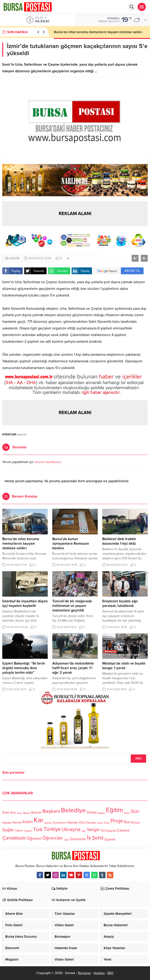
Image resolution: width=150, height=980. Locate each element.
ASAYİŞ (14, 258)
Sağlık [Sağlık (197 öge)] (8, 830)
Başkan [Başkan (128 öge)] (36, 812)
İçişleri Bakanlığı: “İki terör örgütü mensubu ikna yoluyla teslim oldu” (24, 668)
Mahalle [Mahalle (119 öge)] (73, 823)
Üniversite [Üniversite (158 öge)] (78, 839)
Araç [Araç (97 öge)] (20, 813)
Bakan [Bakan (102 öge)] (27, 813)
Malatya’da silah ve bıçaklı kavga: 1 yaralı (124, 666)
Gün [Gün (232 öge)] (135, 811)
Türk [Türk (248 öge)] (38, 829)
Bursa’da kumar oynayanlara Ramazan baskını (71, 544)
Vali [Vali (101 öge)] (84, 831)
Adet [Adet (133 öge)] (6, 813)
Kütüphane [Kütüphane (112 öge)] (60, 823)
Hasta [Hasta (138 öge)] (7, 823)
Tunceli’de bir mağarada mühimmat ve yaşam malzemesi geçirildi (72, 606)
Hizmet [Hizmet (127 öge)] (17, 822)
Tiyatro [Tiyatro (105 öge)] (28, 831)
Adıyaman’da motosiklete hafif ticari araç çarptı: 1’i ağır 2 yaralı (73, 668)
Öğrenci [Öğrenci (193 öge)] (34, 838)
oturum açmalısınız (48, 462)
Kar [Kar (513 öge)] (39, 820)
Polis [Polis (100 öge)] (107, 823)
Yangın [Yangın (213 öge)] (93, 830)
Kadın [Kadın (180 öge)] (28, 822)
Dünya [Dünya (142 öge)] (92, 813)
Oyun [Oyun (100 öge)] (100, 823)
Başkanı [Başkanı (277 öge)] (51, 811)
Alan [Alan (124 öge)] (13, 813)
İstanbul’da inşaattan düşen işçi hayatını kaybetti (25, 603)
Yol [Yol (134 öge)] (103, 831)
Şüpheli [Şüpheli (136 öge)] (110, 839)
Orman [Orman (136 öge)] (91, 823)
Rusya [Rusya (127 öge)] (135, 822)
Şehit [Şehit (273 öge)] (98, 838)
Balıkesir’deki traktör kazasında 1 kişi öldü (119, 541)
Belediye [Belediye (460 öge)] (73, 810)
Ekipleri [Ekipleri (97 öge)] (101, 813)
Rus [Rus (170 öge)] (127, 822)
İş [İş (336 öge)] (89, 837)
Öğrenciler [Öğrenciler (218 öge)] (53, 838)
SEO (110, 973)
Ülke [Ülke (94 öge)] (66, 840)
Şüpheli (22, 434)
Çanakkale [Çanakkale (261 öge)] (14, 838)
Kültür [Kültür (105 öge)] (48, 823)
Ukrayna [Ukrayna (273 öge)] (71, 829)
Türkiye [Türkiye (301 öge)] (52, 829)
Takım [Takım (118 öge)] (19, 831)
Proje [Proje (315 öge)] (117, 821)
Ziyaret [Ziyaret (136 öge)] (111, 831)
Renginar (84, 973)
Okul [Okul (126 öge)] (82, 823)
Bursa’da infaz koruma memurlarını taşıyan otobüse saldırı (98, 32)
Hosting (99, 973)
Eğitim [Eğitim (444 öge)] (114, 810)
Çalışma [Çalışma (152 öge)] (123, 830)
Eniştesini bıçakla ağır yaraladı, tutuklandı (120, 603)
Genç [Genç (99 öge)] (127, 813)
